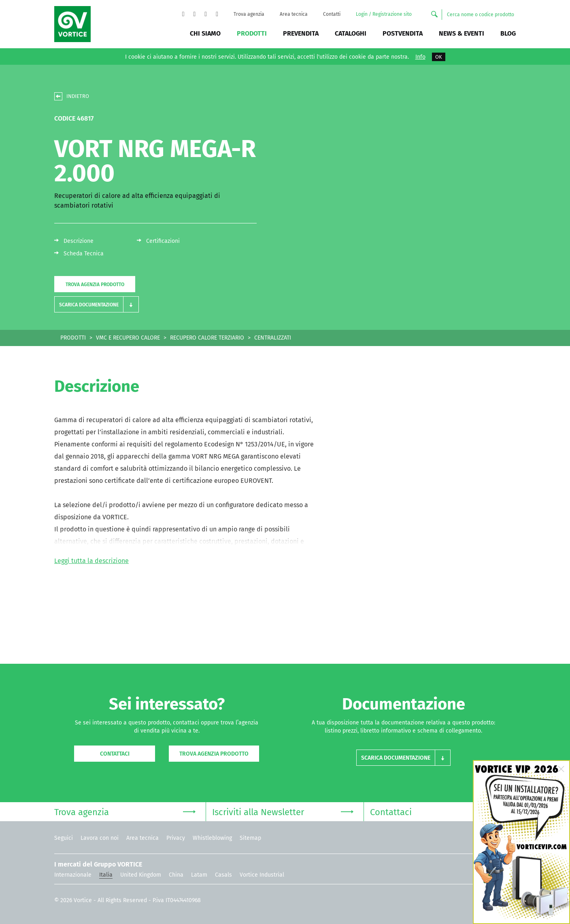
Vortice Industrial (262, 875)
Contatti (332, 14)
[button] (97, 305)
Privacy (176, 838)
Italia (106, 875)
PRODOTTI (73, 338)
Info (420, 57)
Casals (223, 875)
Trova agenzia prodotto (95, 285)
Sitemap (250, 838)
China (176, 875)
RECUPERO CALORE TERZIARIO (207, 338)
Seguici (64, 838)
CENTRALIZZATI (273, 338)
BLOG (508, 33)
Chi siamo (205, 33)
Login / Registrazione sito (384, 14)
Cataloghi (351, 33)
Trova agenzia (249, 14)
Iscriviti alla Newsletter (283, 811)
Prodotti (252, 33)
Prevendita (301, 33)
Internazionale (73, 875)
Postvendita (403, 33)
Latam (199, 875)
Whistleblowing (212, 838)
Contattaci (115, 754)
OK (439, 57)
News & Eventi (462, 33)
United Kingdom (141, 875)
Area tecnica (294, 14)
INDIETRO (78, 96)
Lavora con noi (100, 838)
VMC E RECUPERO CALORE (128, 338)
